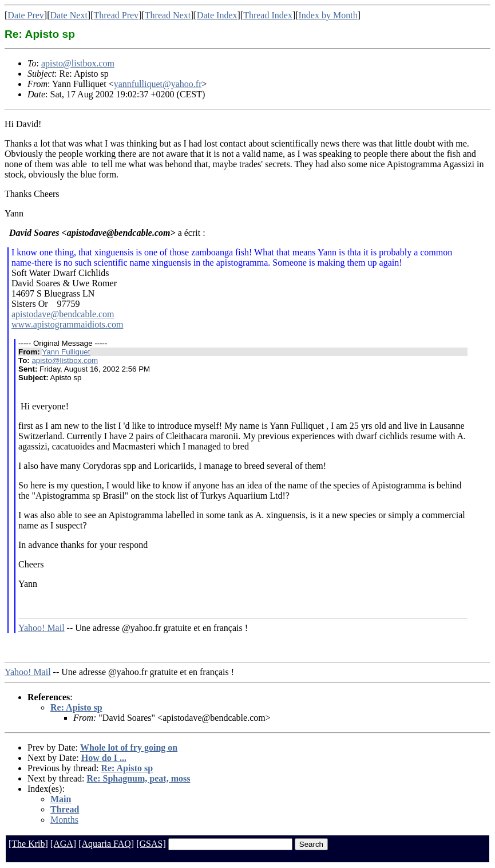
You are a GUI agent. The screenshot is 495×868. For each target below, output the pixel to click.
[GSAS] (151, 844)
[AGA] (63, 844)
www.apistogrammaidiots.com (67, 324)
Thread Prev (116, 15)
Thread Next (168, 15)
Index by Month (328, 15)
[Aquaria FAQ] (106, 844)
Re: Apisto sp (76, 707)
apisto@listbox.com (78, 63)
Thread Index (268, 15)
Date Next (69, 15)
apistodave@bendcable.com (63, 314)
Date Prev (26, 15)
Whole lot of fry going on (129, 747)
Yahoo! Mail (41, 628)
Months (64, 820)
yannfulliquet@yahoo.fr (158, 84)
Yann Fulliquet (66, 352)
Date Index (217, 15)
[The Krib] (28, 844)
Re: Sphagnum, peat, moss (139, 778)
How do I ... (104, 758)
